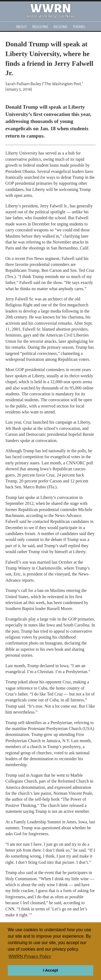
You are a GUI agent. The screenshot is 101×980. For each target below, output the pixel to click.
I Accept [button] (50, 970)
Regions (60, 27)
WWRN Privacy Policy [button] (30, 956)
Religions (40, 27)
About (21, 27)
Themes (79, 27)
